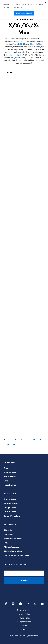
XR (21, 44)
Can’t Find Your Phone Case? (16, 555)
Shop (6, 468)
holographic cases (18, 58)
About (24, 629)
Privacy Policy (24, 614)
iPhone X (16, 44)
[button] (9, 73)
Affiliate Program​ (11, 547)
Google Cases (10, 508)
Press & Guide (10, 485)
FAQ (6, 543)
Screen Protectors (12, 516)
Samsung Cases (11, 503)
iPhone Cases (10, 499)
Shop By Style (10, 472)
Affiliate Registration (13, 551)
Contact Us (9, 534)
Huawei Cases (10, 512)
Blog (6, 481)
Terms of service (24, 610)
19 (40, 440)
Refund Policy (24, 618)
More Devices (10, 476)
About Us (8, 530)
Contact (24, 626)
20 (7, 445)
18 (34, 440)
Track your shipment (13, 539)
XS (24, 44)
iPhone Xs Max (36, 44)
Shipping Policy (24, 622)
